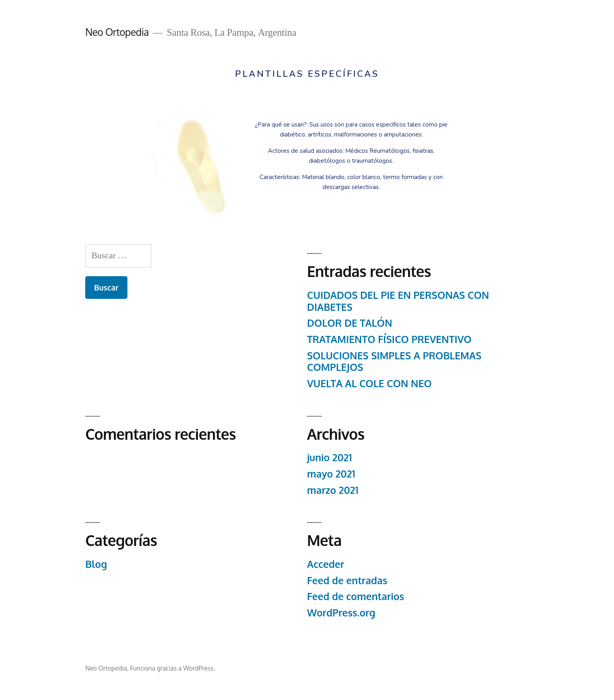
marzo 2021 (333, 490)
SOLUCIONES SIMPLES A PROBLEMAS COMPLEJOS (394, 362)
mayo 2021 (331, 474)
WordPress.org (341, 613)
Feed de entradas (347, 580)
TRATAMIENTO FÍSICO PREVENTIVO (389, 339)
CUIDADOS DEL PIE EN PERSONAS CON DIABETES (398, 301)
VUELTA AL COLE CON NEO (369, 383)
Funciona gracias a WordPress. (173, 668)
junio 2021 (329, 457)
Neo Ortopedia (117, 32)
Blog (96, 564)
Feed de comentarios (356, 596)
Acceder (326, 564)
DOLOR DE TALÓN (350, 323)
